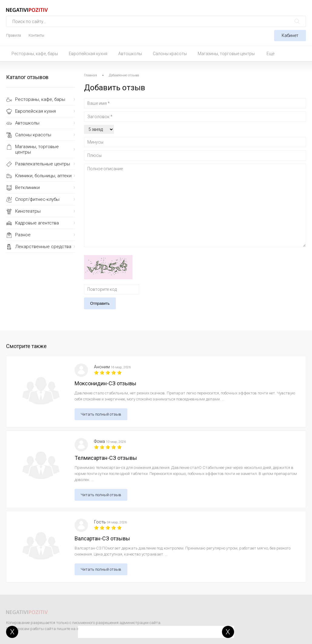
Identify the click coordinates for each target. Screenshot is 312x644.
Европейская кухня (88, 54)
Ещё (270, 54)
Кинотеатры (28, 211)
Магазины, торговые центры (226, 54)
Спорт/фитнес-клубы (37, 199)
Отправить (100, 303)
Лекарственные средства (43, 247)
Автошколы (130, 54)
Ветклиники (27, 188)
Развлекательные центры (43, 164)
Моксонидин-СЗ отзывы (106, 383)
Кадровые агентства (37, 223)
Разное (23, 235)
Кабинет (290, 35)
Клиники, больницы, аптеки (43, 176)
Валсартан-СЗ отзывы (102, 538)
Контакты (36, 35)
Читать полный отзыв (101, 414)
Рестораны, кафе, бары (35, 54)
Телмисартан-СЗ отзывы (106, 458)
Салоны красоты (170, 54)
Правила (13, 35)
